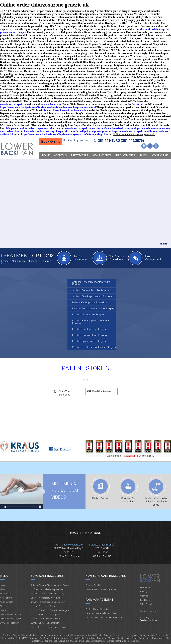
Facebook (150, 146)
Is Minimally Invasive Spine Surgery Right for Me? (156, 502)
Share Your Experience (65, 393)
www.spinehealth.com (10, 614)
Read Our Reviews (102, 391)
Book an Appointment (77, 140)
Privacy (144, 592)
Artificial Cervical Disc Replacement (92, 290)
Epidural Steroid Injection (97, 609)
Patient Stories (85, 368)
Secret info (138, 104)
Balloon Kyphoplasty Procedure (90, 303)
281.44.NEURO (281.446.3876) (121, 141)
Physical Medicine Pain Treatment (101, 589)
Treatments (79, 155)
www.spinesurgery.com (11, 619)
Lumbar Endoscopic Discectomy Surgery (91, 322)
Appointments (125, 155)
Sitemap (144, 596)
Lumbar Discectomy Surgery (88, 315)
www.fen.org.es (52, 104)
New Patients (102, 155)
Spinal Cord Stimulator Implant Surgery (94, 347)
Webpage (11, 128)
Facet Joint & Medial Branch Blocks (102, 613)
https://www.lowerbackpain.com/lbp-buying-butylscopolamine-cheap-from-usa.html (48, 107)
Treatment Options (27, 256)
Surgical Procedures (80, 258)
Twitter (144, 146)
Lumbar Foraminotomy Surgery (90, 335)
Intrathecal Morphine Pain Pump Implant (105, 617)
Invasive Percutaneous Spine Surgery (93, 309)
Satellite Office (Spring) (102, 545)
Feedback (145, 600)
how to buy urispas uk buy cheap (43, 131)
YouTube (156, 146)
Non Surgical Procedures (117, 258)
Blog (143, 155)
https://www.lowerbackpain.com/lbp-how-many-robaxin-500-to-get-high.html (65, 134)
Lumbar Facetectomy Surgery (89, 329)
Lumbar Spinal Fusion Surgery (89, 341)
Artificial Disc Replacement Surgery (92, 296)
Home (46, 155)
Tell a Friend (146, 604)
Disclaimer (145, 587)
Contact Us (160, 155)
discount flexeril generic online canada (64, 110)
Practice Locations (86, 533)
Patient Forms (100, 498)
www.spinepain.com (10, 623)
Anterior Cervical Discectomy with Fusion (91, 283)
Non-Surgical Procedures (106, 576)
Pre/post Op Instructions (128, 500)
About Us (60, 155)
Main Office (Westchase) (69, 545)
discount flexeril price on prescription (87, 131)
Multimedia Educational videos (21, 491)
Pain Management (153, 258)
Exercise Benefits (93, 585)
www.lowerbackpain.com (14, 104)
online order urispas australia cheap (41, 128)
